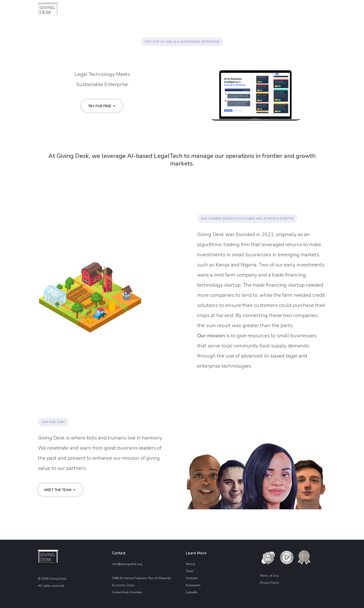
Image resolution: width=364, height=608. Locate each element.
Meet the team (60, 490)
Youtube (192, 578)
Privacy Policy (269, 583)
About (190, 564)
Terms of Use (269, 576)
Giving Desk (58, 579)
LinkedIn (192, 592)
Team (190, 571)
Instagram (193, 585)
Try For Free (102, 106)
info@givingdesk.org (127, 564)
